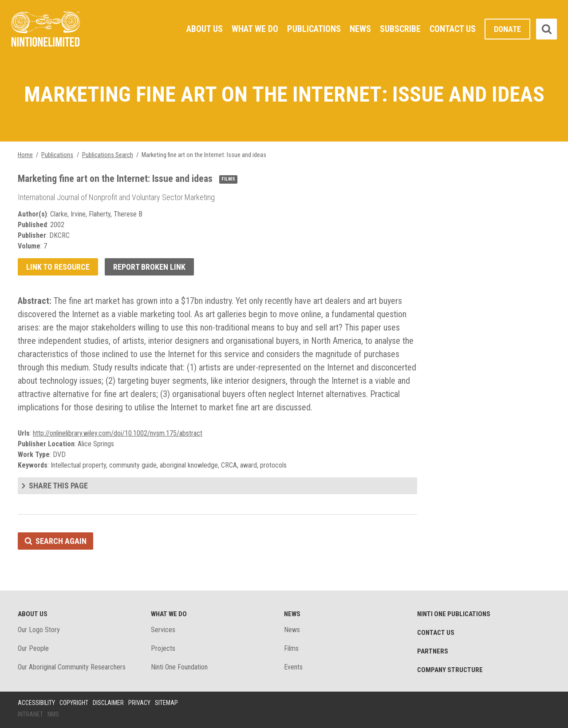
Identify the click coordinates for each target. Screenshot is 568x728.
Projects (163, 648)
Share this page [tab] (58, 486)
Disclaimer (108, 703)
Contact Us (453, 29)
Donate (507, 29)
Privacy (139, 703)
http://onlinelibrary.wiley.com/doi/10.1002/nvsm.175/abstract (118, 433)
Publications (314, 29)
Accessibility (36, 703)
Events (293, 667)
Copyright (74, 703)
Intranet (30, 714)
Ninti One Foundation (179, 667)
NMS (53, 714)
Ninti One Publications (454, 614)
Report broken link (149, 267)
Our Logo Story (39, 630)
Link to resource (58, 267)
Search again (61, 541)
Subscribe (400, 29)
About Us (205, 29)
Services (163, 630)
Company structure (450, 670)
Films (291, 648)
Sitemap (166, 703)
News (360, 29)
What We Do (255, 29)
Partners (433, 651)
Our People (33, 648)
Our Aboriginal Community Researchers (72, 667)
